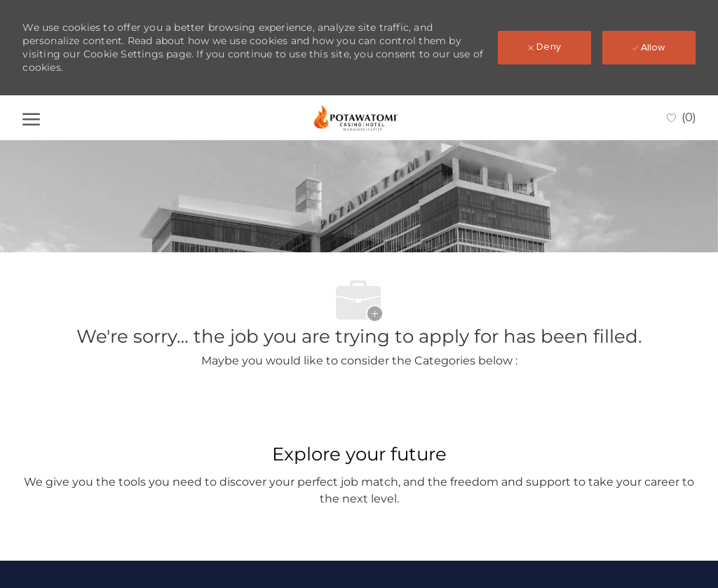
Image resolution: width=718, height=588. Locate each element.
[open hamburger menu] (31, 118)
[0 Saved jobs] (681, 118)
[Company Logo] (357, 118)
